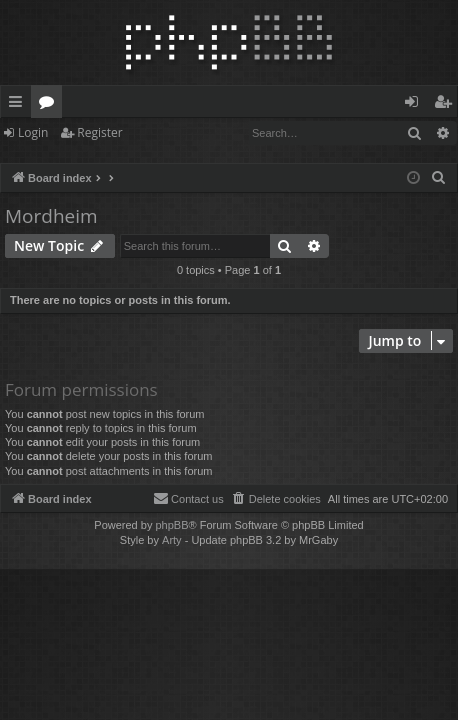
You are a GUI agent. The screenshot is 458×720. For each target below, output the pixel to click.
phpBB (171, 525)
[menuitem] (439, 178)
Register (99, 132)
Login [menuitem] (415, 105)
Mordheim (51, 216)
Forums (50, 105)
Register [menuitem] (447, 105)
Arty (172, 540)
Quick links (19, 105)
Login (33, 132)
